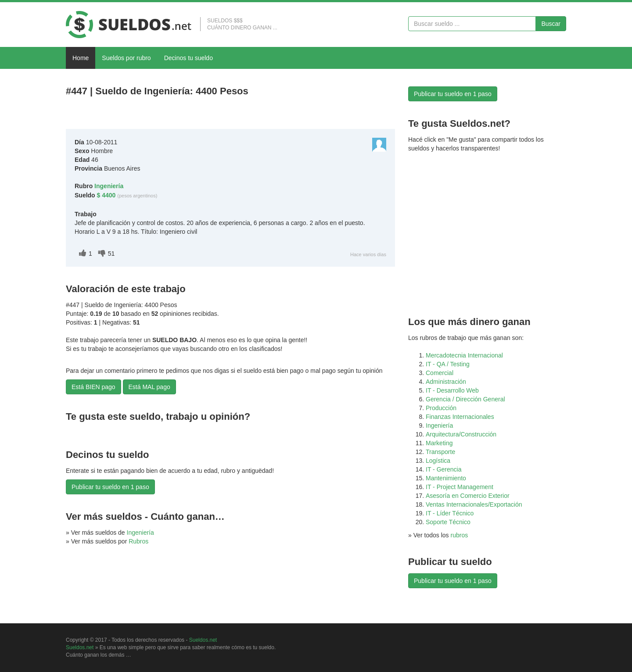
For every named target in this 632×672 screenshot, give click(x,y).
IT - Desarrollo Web (452, 390)
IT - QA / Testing (448, 364)
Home (81, 58)
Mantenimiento (446, 478)
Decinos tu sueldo (189, 58)
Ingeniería (140, 533)
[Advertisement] (169, 115)
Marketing (439, 443)
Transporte (440, 452)
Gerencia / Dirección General (465, 399)
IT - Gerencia (443, 469)
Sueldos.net (203, 640)
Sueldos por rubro (126, 58)
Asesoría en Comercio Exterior (468, 496)
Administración (446, 382)
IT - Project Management (460, 487)
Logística (438, 461)
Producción (441, 408)
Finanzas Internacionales (460, 417)
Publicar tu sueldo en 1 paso (110, 487)
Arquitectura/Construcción (461, 434)
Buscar (551, 24)
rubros (460, 535)
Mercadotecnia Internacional (464, 355)
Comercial (440, 373)
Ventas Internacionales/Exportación (474, 504)
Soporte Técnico (448, 522)
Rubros (138, 541)
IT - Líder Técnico (450, 513)
